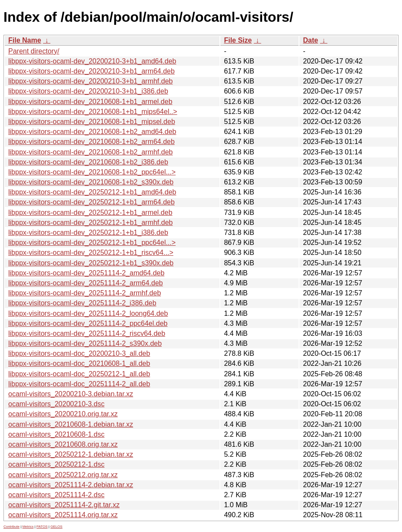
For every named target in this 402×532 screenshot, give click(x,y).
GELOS (56, 527)
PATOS (42, 527)
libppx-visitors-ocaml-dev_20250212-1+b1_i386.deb (88, 233)
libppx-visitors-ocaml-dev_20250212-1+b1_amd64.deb (92, 192)
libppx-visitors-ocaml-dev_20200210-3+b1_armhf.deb (90, 81)
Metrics (28, 527)
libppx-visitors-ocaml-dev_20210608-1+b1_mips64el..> (93, 112)
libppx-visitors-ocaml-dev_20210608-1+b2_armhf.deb (90, 152)
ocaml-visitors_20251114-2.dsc (56, 495)
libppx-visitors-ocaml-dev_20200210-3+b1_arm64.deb (91, 71)
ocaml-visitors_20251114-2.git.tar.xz (64, 505)
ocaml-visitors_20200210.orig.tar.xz (63, 414)
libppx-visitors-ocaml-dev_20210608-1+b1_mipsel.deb (92, 122)
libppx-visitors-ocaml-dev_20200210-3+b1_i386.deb (88, 91)
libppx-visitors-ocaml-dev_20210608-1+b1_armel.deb (90, 102)
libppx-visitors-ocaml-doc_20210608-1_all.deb (79, 363)
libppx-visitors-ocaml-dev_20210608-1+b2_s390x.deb (91, 182)
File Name (25, 40)
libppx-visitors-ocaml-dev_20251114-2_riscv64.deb (87, 333)
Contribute (12, 527)
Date (311, 40)
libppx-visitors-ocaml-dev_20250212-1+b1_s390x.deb (91, 263)
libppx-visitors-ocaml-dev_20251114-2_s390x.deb (85, 343)
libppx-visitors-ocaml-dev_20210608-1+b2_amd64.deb (92, 132)
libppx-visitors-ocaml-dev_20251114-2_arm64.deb (86, 283)
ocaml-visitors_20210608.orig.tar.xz (63, 444)
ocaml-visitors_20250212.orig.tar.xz (63, 475)
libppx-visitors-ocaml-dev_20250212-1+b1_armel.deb (90, 212)
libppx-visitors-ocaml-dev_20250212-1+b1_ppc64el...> (92, 243)
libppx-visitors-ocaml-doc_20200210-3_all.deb (79, 353)
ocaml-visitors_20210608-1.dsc (56, 434)
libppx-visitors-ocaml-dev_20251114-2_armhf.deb (85, 293)
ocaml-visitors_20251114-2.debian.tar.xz (71, 485)
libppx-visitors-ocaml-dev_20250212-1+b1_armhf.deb (90, 223)
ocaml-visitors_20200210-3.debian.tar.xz (71, 394)
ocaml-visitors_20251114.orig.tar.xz (63, 515)
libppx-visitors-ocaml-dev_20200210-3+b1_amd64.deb (92, 61)
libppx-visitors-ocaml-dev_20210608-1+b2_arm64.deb (91, 142)
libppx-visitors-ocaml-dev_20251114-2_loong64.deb (88, 313)
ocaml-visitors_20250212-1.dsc (56, 464)
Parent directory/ (34, 51)
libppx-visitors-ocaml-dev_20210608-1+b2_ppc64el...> (92, 172)
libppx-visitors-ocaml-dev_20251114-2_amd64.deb (86, 273)
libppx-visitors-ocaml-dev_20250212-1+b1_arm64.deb (91, 202)
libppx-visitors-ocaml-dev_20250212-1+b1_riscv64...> (91, 253)
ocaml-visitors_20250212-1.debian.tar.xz (71, 454)
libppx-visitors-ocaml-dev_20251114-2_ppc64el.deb (88, 323)
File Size (238, 40)
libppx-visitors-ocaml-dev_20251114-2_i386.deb (82, 303)
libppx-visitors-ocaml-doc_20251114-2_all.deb (79, 384)
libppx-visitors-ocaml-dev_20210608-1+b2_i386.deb (88, 162)
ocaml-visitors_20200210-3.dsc (56, 404)
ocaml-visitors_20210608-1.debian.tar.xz (71, 424)
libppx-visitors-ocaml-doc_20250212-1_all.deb (79, 374)
